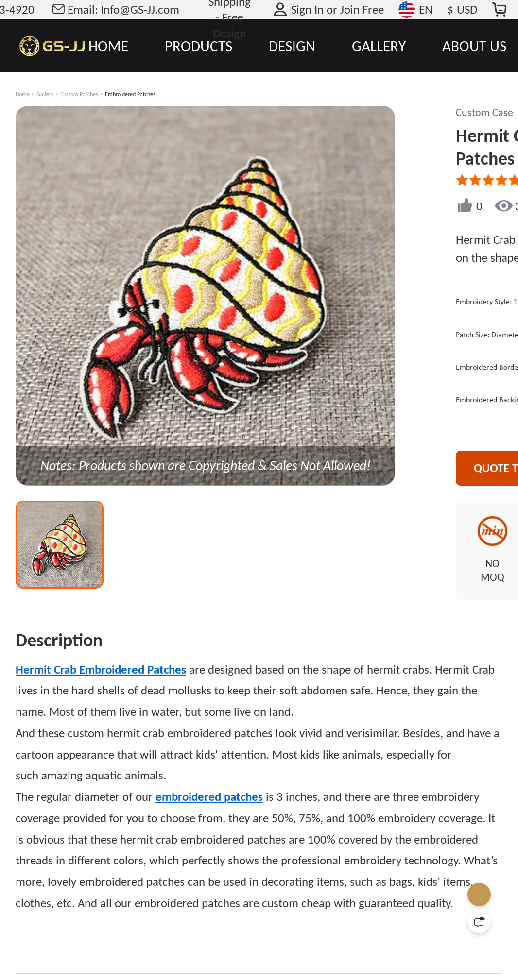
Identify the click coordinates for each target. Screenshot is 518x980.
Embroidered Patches (130, 94)
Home (23, 94)
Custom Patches (79, 94)
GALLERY (379, 46)
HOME (108, 46)
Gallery (45, 94)
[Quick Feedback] (479, 922)
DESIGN (292, 46)
